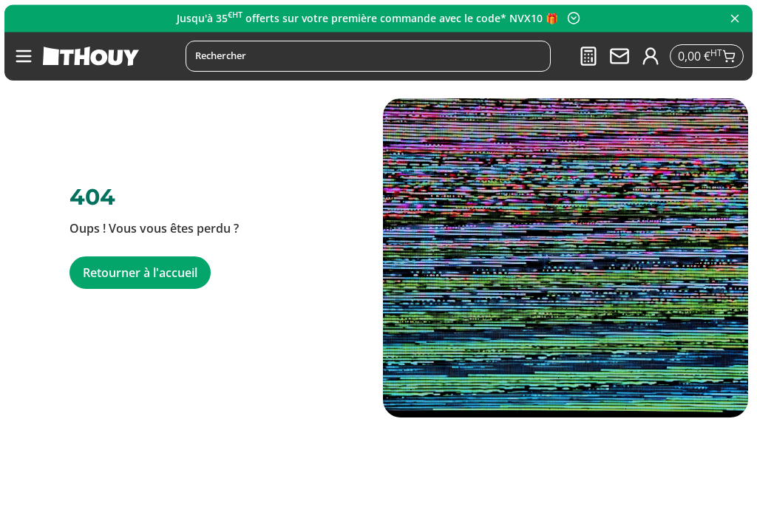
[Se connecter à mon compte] (649, 56)
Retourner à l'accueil (140, 273)
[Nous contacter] (618, 56)
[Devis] (587, 56)
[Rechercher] (367, 56)
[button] (24, 56)
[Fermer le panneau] (735, 18)
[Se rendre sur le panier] (706, 56)
